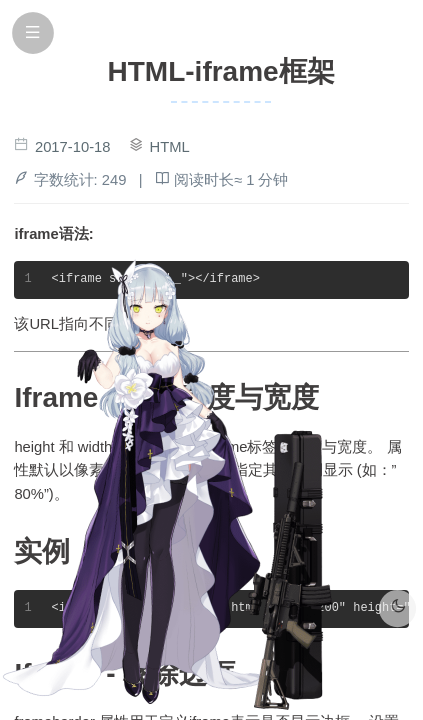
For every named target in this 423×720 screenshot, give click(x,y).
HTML (170, 147)
